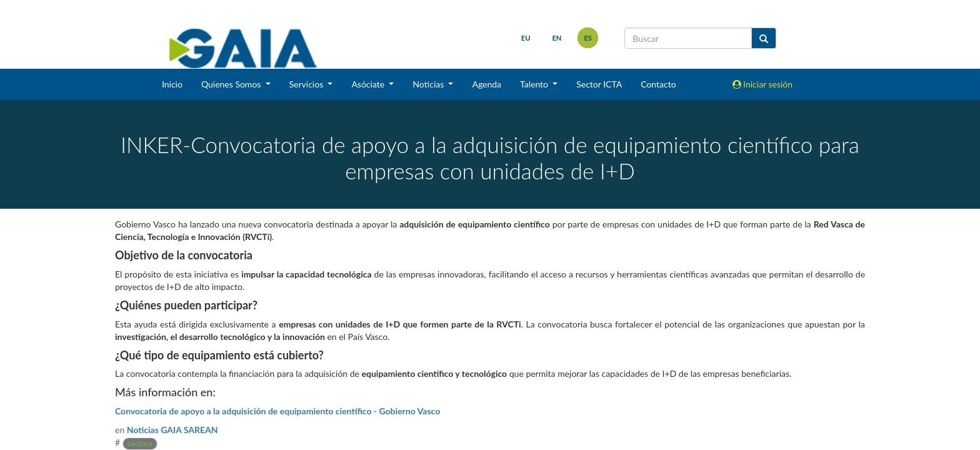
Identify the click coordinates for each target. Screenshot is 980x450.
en (557, 38)
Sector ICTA (599, 84)
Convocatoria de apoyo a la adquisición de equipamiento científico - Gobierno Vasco (277, 411)
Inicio (172, 84)
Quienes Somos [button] (232, 84)
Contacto (658, 84)
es (588, 38)
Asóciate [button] (369, 84)
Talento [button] (535, 84)
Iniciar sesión (763, 84)
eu (526, 38)
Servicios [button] (307, 84)
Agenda (487, 84)
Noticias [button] (429, 84)
